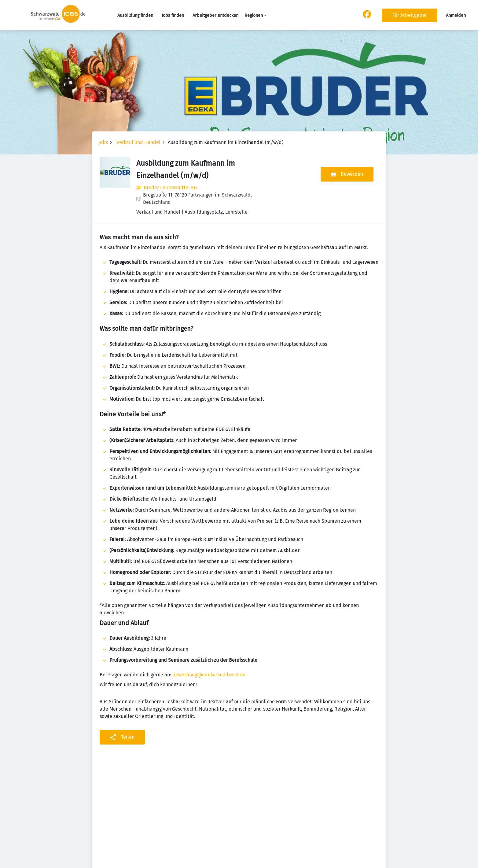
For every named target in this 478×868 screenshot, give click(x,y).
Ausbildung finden (135, 15)
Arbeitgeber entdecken (215, 15)
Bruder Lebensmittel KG (170, 188)
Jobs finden (173, 15)
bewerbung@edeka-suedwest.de (209, 675)
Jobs (103, 142)
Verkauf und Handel (138, 142)
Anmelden (456, 15)
